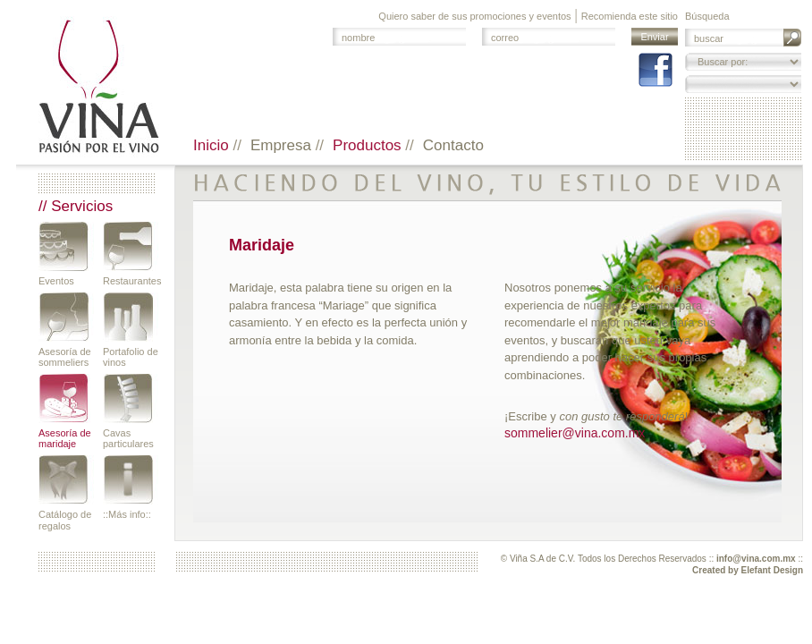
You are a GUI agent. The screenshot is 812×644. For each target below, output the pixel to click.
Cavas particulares (128, 438)
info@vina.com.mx (756, 559)
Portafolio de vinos (131, 357)
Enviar (654, 37)
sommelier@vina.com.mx (575, 433)
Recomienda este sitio (630, 16)
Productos (369, 145)
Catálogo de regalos (65, 520)
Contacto (453, 145)
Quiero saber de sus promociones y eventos (474, 16)
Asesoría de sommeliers (65, 357)
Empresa (283, 145)
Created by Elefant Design (748, 570)
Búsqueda (707, 16)
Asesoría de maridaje (65, 438)
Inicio (213, 145)
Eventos (56, 281)
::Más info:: (127, 514)
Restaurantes (131, 281)
